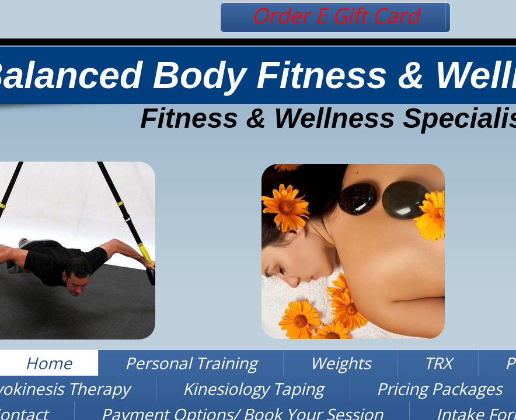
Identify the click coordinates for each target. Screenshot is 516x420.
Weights (340, 363)
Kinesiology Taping (253, 388)
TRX (438, 363)
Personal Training (191, 363)
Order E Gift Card (335, 15)
